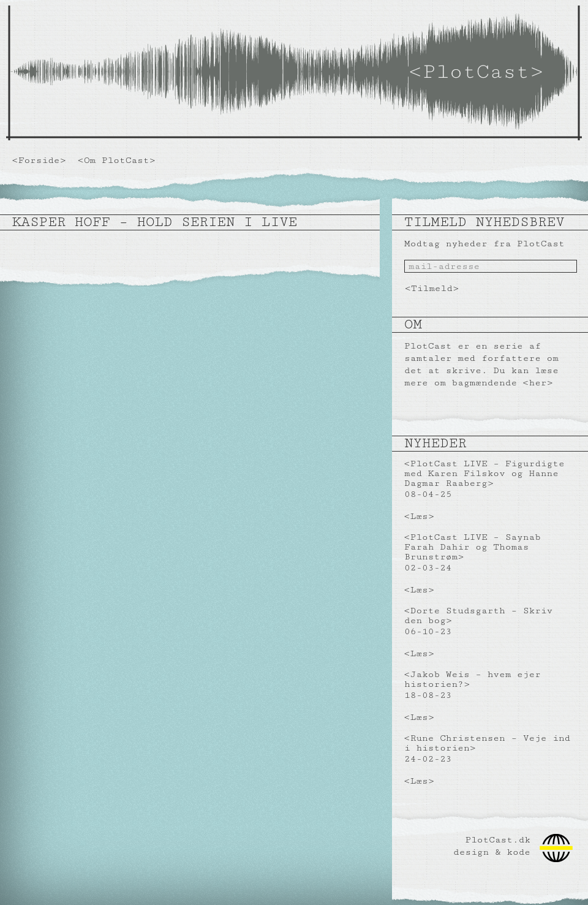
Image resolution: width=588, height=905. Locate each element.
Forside (39, 160)
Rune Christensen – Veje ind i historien (487, 743)
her (537, 383)
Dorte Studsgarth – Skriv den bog (478, 615)
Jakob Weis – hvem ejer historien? (473, 679)
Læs (419, 516)
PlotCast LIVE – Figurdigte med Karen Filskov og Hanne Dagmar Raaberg (484, 473)
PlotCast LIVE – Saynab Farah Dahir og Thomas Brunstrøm (473, 547)
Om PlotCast (117, 160)
